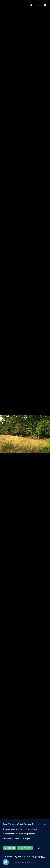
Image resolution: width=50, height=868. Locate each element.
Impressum (18, 863)
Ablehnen (10, 848)
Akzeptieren (25, 848)
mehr (41, 848)
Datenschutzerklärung (29, 863)
